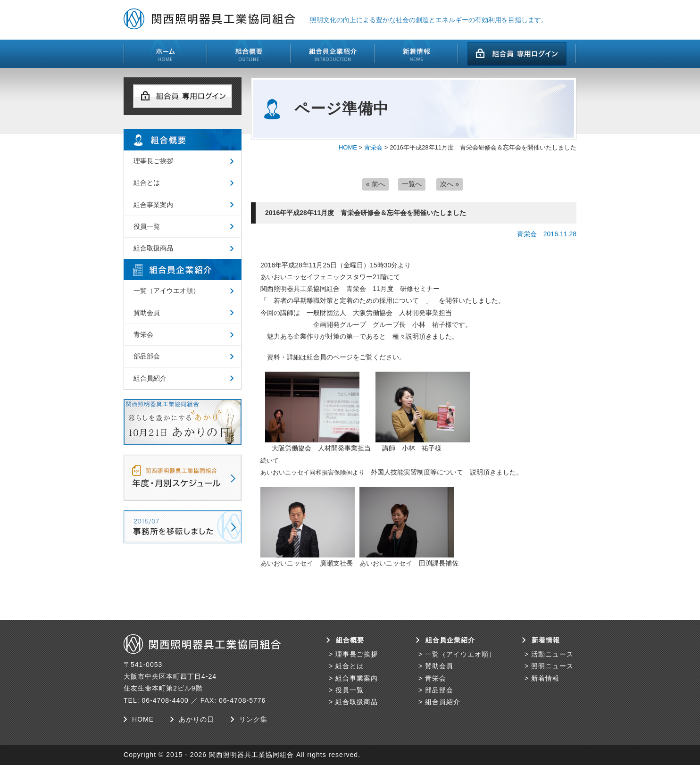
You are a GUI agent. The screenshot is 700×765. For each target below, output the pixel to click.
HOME (348, 147)
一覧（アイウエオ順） (167, 291)
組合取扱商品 (153, 248)
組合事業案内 (153, 205)
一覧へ (412, 184)
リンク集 (253, 719)
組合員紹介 (150, 378)
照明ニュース (552, 666)
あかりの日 (196, 719)
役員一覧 (147, 226)
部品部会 (147, 356)
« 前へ (375, 184)
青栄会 (373, 147)
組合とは (147, 183)
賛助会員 (147, 313)
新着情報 (545, 678)
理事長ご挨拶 (153, 161)
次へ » (450, 184)
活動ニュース (552, 654)
